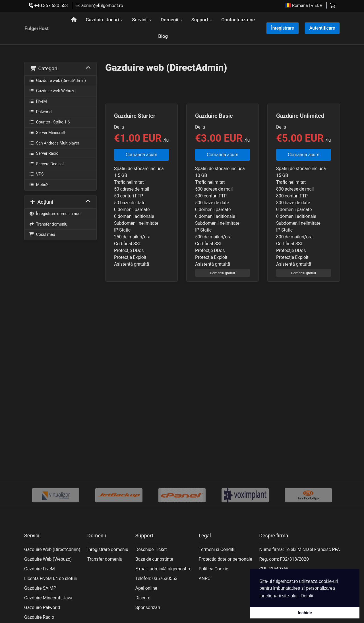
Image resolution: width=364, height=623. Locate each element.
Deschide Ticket (151, 549)
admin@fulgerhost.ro (99, 6)
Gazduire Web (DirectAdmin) (52, 549)
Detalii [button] (307, 596)
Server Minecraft (47, 133)
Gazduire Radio (39, 617)
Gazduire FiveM (39, 569)
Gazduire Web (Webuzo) (48, 559)
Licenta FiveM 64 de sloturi (51, 578)
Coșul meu (42, 235)
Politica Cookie (213, 569)
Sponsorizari (148, 607)
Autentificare (322, 28)
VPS (36, 174)
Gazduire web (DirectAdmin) (57, 81)
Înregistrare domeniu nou (55, 214)
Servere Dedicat (46, 164)
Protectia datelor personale (225, 559)
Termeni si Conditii (217, 549)
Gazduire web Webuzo (52, 91)
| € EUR (304, 6)
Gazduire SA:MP (40, 588)
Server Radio (44, 153)
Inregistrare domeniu (108, 549)
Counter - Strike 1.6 (49, 122)
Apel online (146, 588)
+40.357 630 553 (48, 6)
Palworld (40, 112)
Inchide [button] (305, 613)
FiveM (38, 101)
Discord (143, 598)
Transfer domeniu (48, 224)
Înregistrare (282, 28)
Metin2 (39, 185)
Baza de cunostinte (154, 559)
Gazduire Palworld (42, 607)
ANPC (204, 578)
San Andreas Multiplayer (54, 143)
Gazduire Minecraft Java (48, 598)
